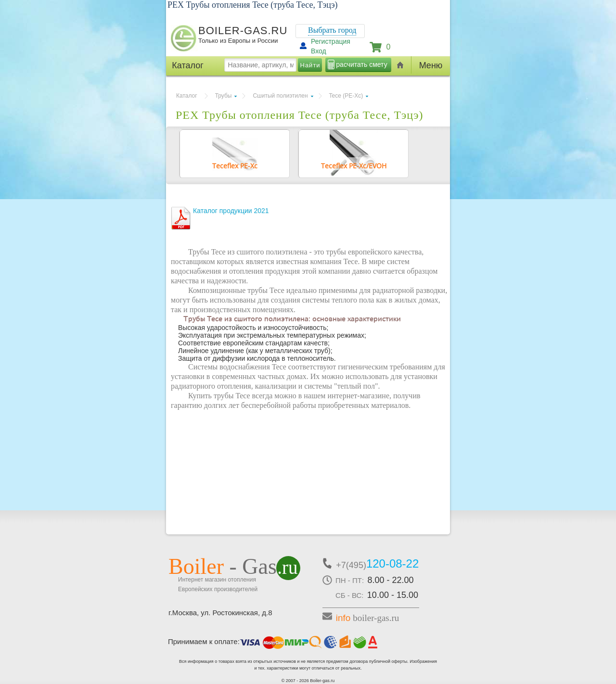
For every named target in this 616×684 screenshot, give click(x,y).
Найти (310, 65)
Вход (319, 51)
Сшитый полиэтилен (280, 96)
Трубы (224, 96)
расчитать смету (361, 64)
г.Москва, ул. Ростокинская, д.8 (220, 613)
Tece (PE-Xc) (346, 96)
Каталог (187, 96)
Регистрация (331, 41)
